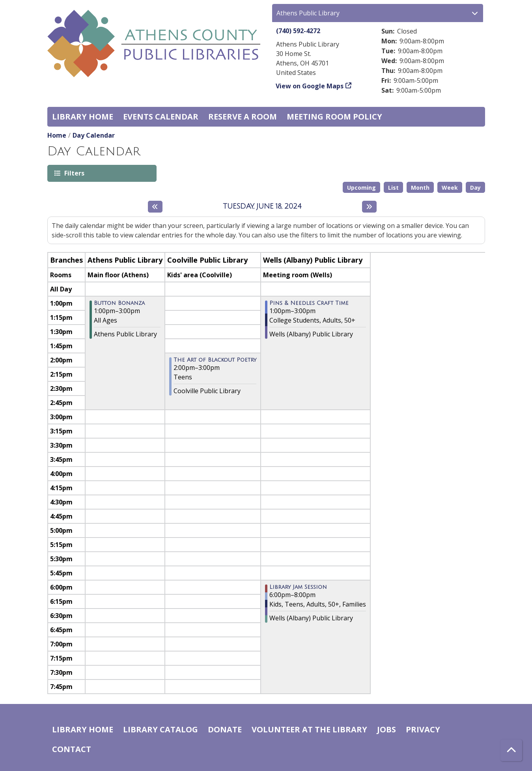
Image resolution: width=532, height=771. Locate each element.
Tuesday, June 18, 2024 (262, 206)
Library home (83, 117)
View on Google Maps (310, 86)
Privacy (423, 729)
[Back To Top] (511, 750)
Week (450, 188)
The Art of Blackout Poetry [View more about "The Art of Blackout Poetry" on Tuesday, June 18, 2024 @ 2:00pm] (215, 360)
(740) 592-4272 (298, 31)
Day (475, 188)
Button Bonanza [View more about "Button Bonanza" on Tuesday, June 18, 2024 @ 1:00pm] (119, 303)
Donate (225, 729)
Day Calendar (94, 135)
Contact (72, 749)
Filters (74, 173)
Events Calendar (161, 117)
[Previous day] (155, 207)
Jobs (386, 729)
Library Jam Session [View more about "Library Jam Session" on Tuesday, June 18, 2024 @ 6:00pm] (298, 587)
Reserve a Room (243, 117)
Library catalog (161, 729)
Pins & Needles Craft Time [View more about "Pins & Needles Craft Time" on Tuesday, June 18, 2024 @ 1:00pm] (309, 303)
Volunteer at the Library (309, 729)
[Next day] (369, 207)
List (393, 188)
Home (57, 135)
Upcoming (361, 188)
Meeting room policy (334, 117)
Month (420, 188)
